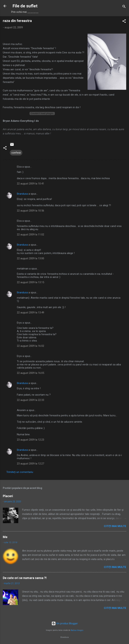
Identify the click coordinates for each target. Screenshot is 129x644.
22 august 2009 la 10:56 (30, 211)
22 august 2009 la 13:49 (30, 313)
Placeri (8, 496)
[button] (124, 22)
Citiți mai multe (115, 526)
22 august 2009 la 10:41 (30, 184)
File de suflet (25, 6)
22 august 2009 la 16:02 (30, 346)
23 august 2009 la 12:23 (30, 440)
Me (5, 537)
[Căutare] (124, 7)
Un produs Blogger (65, 623)
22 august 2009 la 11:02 (30, 235)
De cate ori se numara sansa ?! (25, 578)
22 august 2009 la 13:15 (30, 282)
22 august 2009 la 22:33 (30, 400)
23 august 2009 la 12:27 (30, 464)
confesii (16, 153)
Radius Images (77, 630)
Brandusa (22, 194)
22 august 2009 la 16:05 (30, 373)
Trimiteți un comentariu (20, 472)
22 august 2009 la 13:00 (30, 258)
